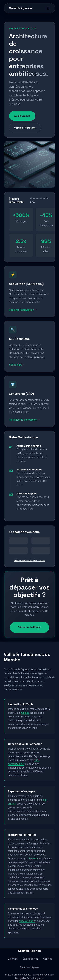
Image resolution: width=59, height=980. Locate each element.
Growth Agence (20, 8)
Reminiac (34, 859)
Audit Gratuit (22, 116)
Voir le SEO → (17, 365)
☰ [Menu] (48, 8)
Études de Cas (30, 959)
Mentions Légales (30, 967)
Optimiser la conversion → (25, 420)
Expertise (13, 959)
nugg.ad (25, 713)
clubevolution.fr (27, 921)
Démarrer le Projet (30, 627)
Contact (47, 959)
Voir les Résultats (25, 128)
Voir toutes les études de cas (30, 560)
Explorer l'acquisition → (23, 310)
